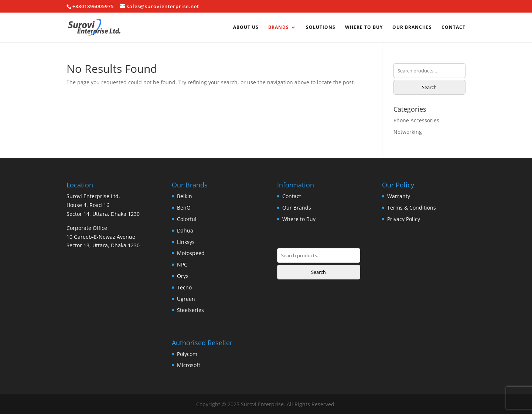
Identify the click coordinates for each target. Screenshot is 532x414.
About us (246, 28)
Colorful (187, 219)
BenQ (184, 208)
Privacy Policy (404, 219)
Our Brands (297, 208)
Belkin (185, 196)
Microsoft (189, 365)
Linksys (186, 242)
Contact (453, 28)
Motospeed (191, 253)
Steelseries (190, 310)
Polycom (187, 354)
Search (429, 87)
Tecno (184, 287)
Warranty (399, 196)
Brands (279, 28)
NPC (182, 264)
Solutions (321, 28)
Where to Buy (364, 28)
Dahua (185, 230)
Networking (408, 132)
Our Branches (412, 28)
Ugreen (186, 299)
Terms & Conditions (412, 208)
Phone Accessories (416, 120)
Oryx (183, 276)
